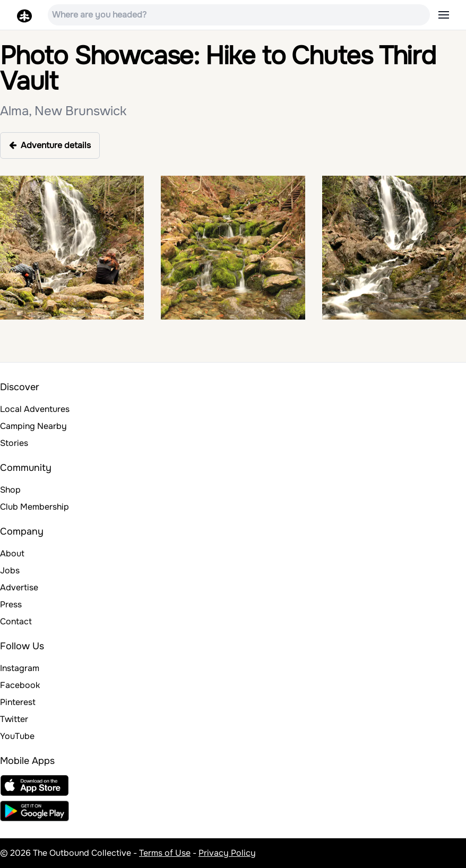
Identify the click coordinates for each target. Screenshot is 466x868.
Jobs (10, 570)
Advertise (19, 587)
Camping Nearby (33, 426)
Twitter (14, 719)
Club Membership (34, 507)
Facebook (20, 685)
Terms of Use (165, 853)
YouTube (17, 736)
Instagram (20, 668)
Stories (14, 443)
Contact (16, 621)
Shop (10, 490)
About (12, 553)
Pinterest (18, 702)
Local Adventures (35, 409)
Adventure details (50, 145)
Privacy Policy (227, 853)
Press (11, 604)
